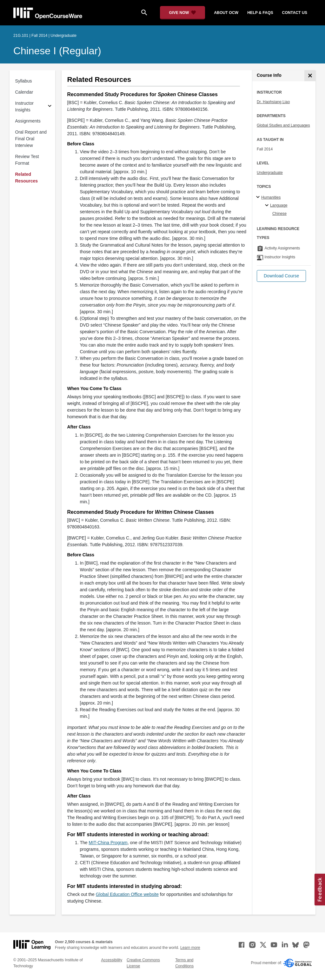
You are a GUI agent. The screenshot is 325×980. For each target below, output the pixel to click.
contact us (295, 13)
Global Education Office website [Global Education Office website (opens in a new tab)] (127, 894)
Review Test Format (27, 160)
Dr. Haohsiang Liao (273, 102)
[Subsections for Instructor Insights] (50, 107)
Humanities (271, 197)
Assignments (28, 121)
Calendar (24, 92)
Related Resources (27, 178)
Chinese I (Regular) (57, 51)
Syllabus (24, 81)
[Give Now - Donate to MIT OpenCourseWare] (183, 13)
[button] (281, 276)
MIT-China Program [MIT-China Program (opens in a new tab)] (108, 843)
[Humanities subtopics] (259, 197)
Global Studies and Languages (283, 125)
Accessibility (112, 960)
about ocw (226, 13)
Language (279, 205)
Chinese (279, 214)
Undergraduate (270, 173)
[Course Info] (310, 76)
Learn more (190, 948)
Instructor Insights (24, 106)
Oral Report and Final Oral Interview (31, 139)
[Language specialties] (268, 206)
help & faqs (260, 13)
